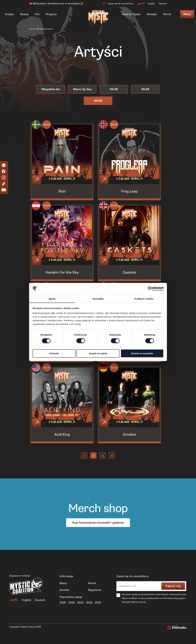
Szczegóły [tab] (98, 299)
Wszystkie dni (51, 89)
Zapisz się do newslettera (121, 4)
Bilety (187, 14)
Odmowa (54, 353)
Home (32, 29)
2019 (98, 609)
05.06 (145, 89)
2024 (72, 609)
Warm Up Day (82, 89)
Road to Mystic (132, 14)
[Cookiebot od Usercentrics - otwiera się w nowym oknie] (150, 289)
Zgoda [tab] (52, 299)
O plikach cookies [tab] (144, 299)
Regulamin (95, 596)
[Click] (37, 181)
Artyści (9, 14)
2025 (63, 609)
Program (51, 14)
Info (37, 14)
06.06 (40, 29)
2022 (89, 609)
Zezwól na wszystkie (142, 353)
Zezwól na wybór (98, 353)
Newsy (24, 14)
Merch (167, 14)
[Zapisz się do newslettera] (104, 4)
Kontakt (152, 14)
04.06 (114, 89)
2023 (80, 609)
